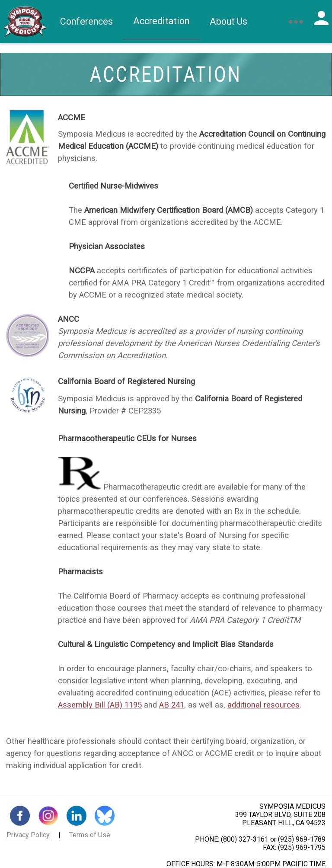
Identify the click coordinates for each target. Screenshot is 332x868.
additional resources (263, 705)
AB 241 (172, 705)
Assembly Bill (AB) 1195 (100, 705)
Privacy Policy (28, 835)
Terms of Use (90, 835)
